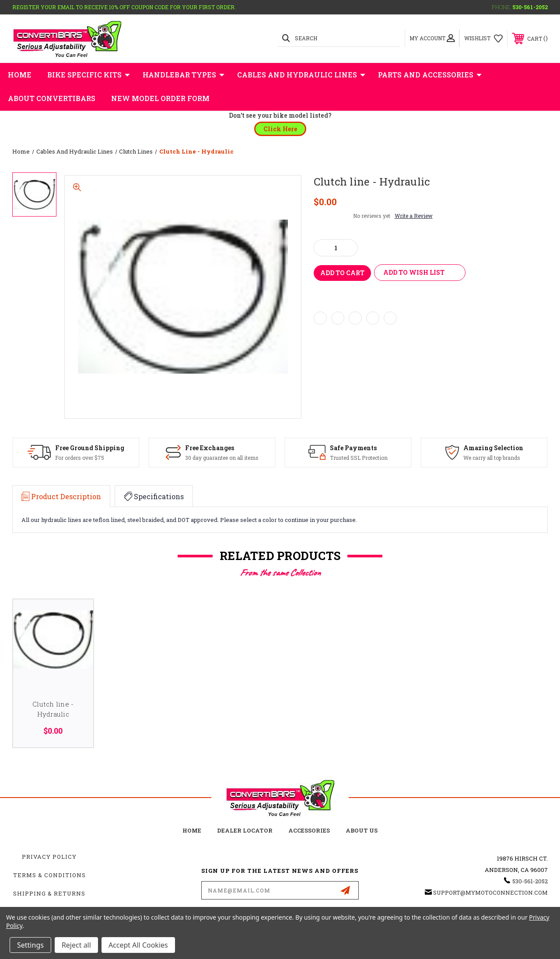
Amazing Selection (493, 448)
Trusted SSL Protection (359, 458)
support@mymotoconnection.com (490, 892)
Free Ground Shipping (90, 448)
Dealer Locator (245, 830)
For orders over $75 (80, 458)
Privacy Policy (49, 857)
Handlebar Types (184, 75)
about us (362, 830)
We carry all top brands (492, 458)
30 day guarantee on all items (222, 458)
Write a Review (414, 216)
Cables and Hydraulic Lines (301, 75)
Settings (30, 945)
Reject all (76, 945)
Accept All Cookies (138, 945)
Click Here (280, 129)
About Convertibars (52, 98)
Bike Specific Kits (89, 75)
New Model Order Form (160, 98)
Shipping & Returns (49, 893)
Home (20, 75)
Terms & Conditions (49, 875)
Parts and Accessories (430, 75)
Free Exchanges (210, 448)
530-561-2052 (530, 7)
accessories (309, 830)
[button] (280, 129)
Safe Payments (353, 448)
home (192, 830)
